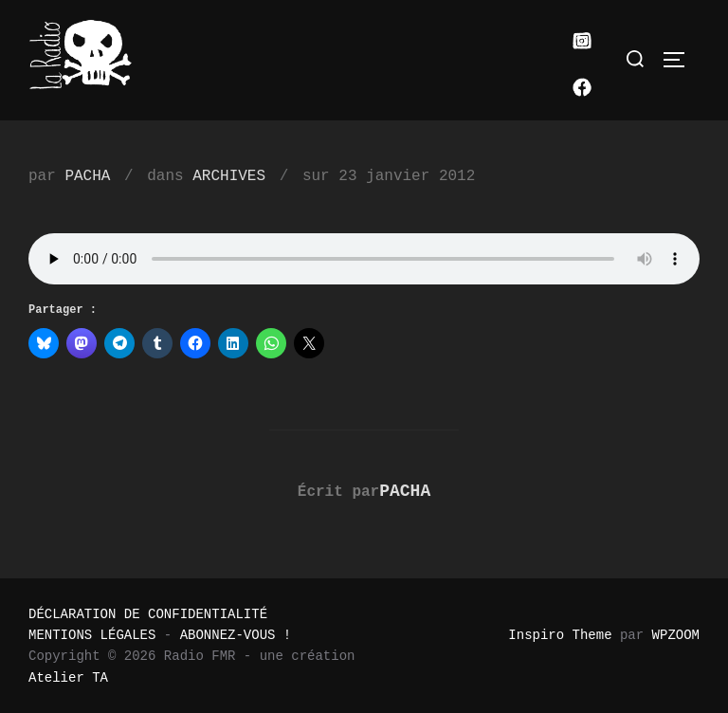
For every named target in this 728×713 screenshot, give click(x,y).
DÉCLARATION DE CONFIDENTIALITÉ (148, 614)
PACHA (87, 176)
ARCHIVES (229, 176)
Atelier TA (68, 678)
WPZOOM (676, 635)
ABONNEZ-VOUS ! (236, 635)
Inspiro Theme (560, 635)
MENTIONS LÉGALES (92, 635)
